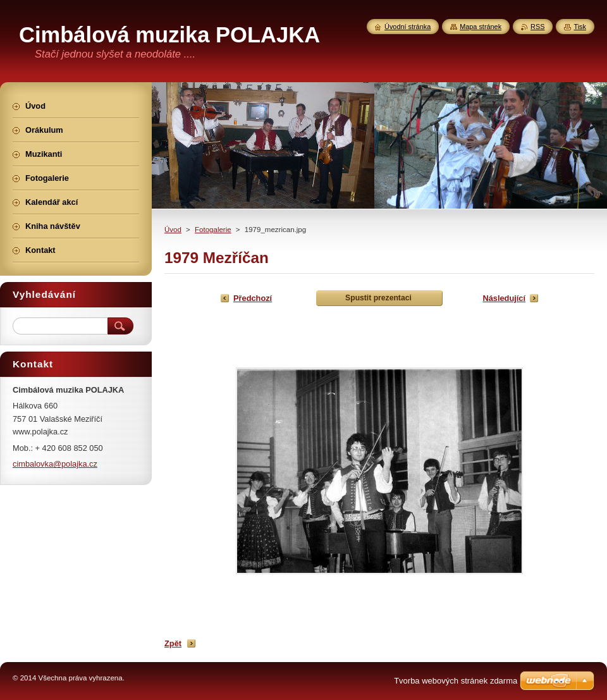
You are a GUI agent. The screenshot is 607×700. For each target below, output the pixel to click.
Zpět (173, 643)
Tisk (580, 27)
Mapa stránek (481, 27)
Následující (504, 298)
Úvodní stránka (408, 27)
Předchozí (253, 298)
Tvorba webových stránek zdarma (456, 681)
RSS (537, 27)
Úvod (173, 230)
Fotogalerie (213, 230)
